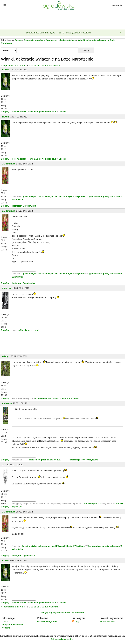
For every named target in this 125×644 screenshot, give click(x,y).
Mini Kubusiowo (70, 398)
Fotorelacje (75, 460)
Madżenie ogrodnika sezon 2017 (46, 460)
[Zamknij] (121, 33)
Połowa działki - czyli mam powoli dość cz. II (34, 112)
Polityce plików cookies (62, 639)
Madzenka (7, 403)
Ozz (4, 465)
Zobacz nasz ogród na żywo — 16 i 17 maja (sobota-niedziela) (58, 33)
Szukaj (86, 50)
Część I (62, 112)
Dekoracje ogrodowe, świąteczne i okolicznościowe (50, 40)
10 (32, 66)
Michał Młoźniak (108, 621)
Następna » (54, 66)
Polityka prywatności (12, 625)
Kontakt (6, 628)
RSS (75, 622)
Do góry (5, 112)
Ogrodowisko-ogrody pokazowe (104, 196)
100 (47, 66)
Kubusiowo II (54, 398)
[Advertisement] (62, 20)
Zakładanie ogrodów (47, 621)
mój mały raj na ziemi (28, 330)
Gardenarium (8, 164)
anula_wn (7, 288)
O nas (5, 621)
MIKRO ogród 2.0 (93, 504)
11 (35, 66)
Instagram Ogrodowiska (24, 206)
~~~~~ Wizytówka (89, 460)
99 (43, 66)
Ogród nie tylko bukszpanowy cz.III (39, 196)
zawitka (6, 70)
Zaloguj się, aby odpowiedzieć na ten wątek (62, 612)
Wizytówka (80, 196)
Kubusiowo (41, 398)
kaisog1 (6, 356)
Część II (62, 196)
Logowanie (116, 5)
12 (38, 66)
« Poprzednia (8, 66)
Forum (18, 40)
